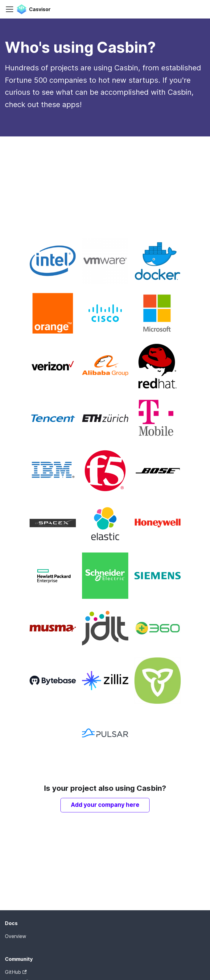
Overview (16, 936)
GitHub (16, 972)
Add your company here (105, 805)
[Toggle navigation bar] (10, 9)
